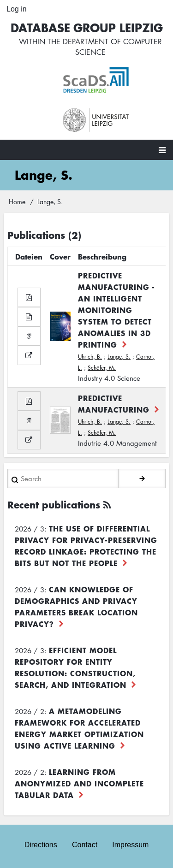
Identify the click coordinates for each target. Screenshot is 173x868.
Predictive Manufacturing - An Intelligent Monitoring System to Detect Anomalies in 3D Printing (116, 310)
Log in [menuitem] (17, 9)
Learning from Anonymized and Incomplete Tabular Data (79, 783)
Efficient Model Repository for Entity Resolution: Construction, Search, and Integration (75, 667)
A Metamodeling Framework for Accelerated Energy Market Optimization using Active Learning (79, 728)
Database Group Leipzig (87, 27)
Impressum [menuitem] (130, 845)
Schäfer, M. (102, 368)
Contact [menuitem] (85, 845)
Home (17, 201)
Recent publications (54, 505)
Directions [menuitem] (41, 845)
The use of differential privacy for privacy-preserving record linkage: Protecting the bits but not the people (86, 546)
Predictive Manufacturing (114, 404)
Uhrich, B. (90, 357)
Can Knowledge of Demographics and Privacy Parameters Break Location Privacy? (76, 606)
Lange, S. (119, 357)
